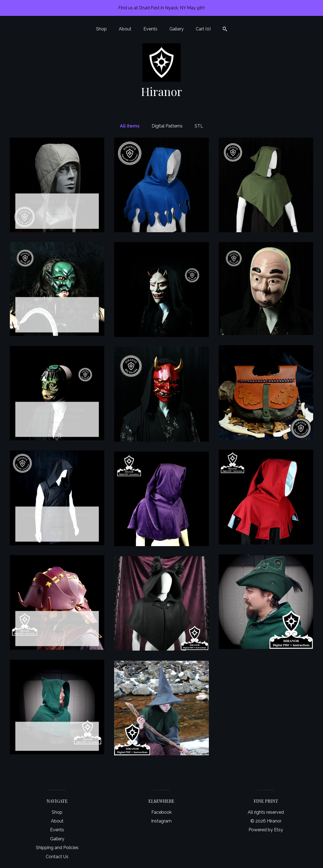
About (125, 29)
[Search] (225, 30)
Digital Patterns (167, 126)
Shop (101, 29)
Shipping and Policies (57, 848)
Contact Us (57, 857)
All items (130, 126)
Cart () (203, 29)
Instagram (161, 821)
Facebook (161, 812)
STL (199, 126)
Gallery (177, 29)
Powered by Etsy (266, 830)
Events (150, 29)
